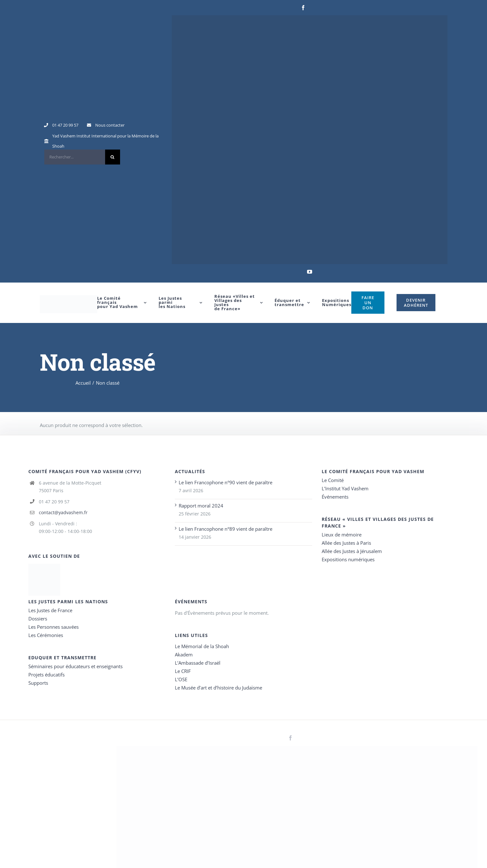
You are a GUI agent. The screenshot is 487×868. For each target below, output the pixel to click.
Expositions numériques (348, 559)
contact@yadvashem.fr (63, 512)
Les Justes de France (50, 610)
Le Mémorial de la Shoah (202, 646)
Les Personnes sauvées (54, 627)
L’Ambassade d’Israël (198, 663)
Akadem (184, 654)
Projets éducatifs (47, 675)
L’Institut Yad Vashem (345, 488)
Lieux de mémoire (342, 535)
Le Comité (333, 480)
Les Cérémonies (46, 635)
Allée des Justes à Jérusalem (352, 551)
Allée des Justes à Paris (346, 543)
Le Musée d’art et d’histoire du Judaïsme (218, 688)
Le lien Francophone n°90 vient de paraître (226, 482)
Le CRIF (183, 671)
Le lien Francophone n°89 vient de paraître (226, 529)
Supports (38, 683)
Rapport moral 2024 (201, 506)
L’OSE (181, 679)
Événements (335, 497)
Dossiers (38, 619)
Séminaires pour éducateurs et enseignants (75, 666)
